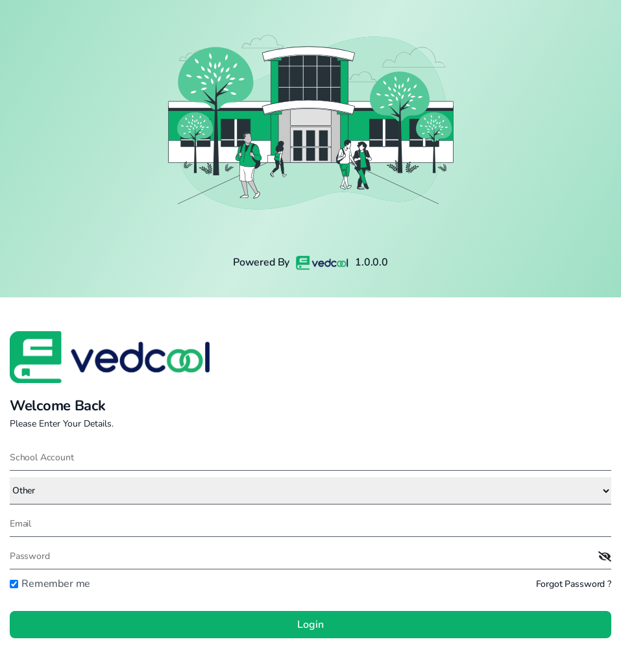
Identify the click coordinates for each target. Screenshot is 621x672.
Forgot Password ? (574, 584)
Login (310, 625)
